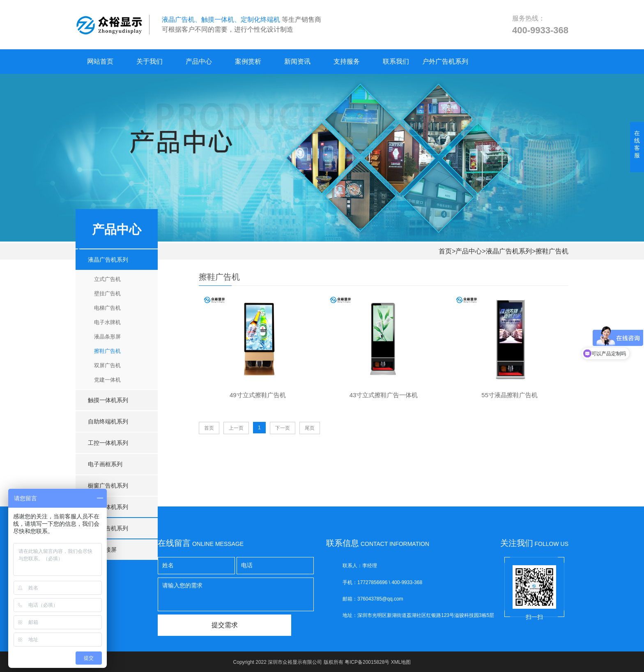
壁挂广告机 (107, 293)
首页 (445, 251)
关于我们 (149, 61)
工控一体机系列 (108, 443)
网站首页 (100, 61)
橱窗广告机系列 (108, 486)
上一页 (236, 428)
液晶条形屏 (107, 337)
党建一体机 (107, 380)
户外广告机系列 (445, 61)
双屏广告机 (107, 365)
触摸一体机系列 (108, 400)
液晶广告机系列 (509, 251)
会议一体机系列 (108, 507)
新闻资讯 (297, 61)
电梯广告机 (107, 308)
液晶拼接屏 (102, 550)
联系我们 (396, 61)
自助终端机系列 (108, 421)
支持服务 (347, 61)
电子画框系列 (105, 464)
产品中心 (199, 61)
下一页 (283, 428)
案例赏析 (248, 61)
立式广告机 (107, 279)
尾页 (310, 428)
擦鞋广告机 (552, 251)
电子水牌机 (107, 322)
